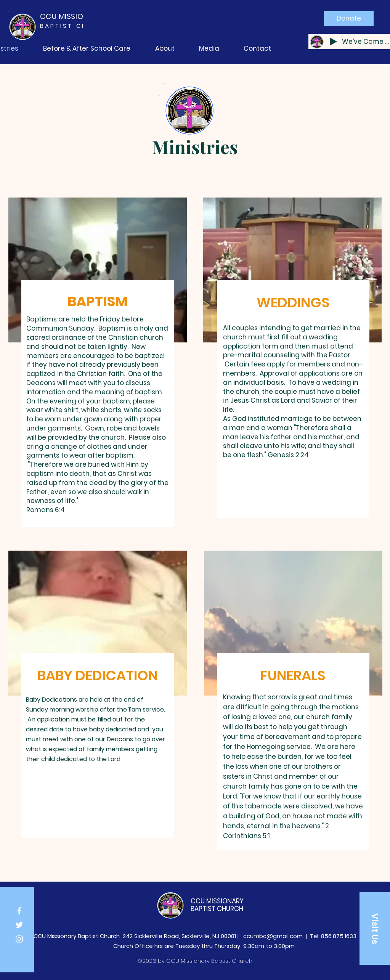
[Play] (333, 42)
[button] (375, 929)
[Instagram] (19, 939)
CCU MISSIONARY (217, 901)
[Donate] (349, 19)
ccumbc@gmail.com (273, 936)
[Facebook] (19, 911)
